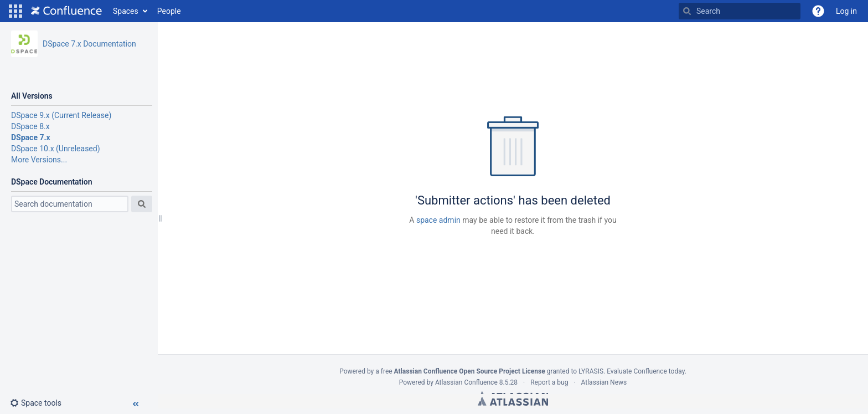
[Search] (687, 11)
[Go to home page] (66, 11)
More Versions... (39, 160)
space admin (438, 220)
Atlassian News (604, 382)
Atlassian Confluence (466, 382)
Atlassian (513, 401)
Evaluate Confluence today (645, 371)
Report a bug (549, 382)
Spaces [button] (126, 11)
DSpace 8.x (30, 126)
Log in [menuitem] (846, 11)
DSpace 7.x (31, 137)
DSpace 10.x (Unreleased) (56, 149)
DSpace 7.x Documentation (89, 44)
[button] (15, 11)
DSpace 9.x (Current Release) (61, 115)
